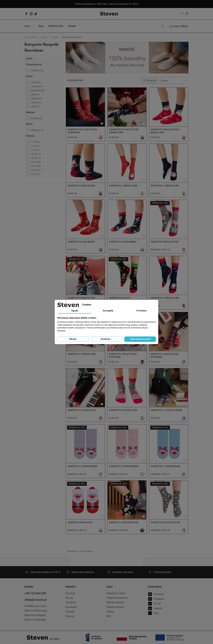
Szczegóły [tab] (108, 311)
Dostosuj (107, 339)
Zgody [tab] (75, 311)
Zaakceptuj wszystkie (140, 339)
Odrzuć (73, 339)
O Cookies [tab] (141, 311)
